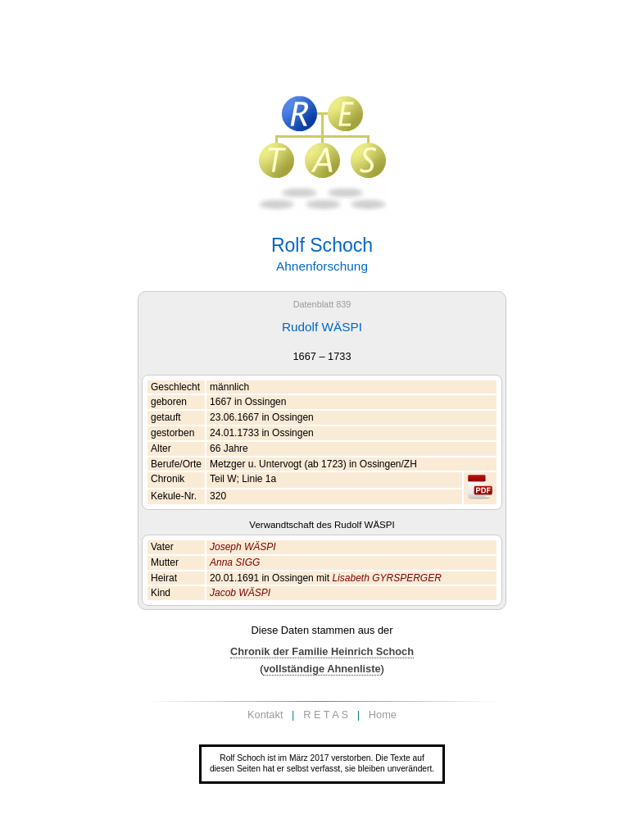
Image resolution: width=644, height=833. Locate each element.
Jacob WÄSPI (240, 593)
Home (383, 715)
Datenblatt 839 (322, 304)
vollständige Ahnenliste (322, 669)
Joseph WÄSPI (243, 547)
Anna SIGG (235, 562)
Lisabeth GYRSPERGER (386, 578)
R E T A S (326, 715)
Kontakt (265, 715)
